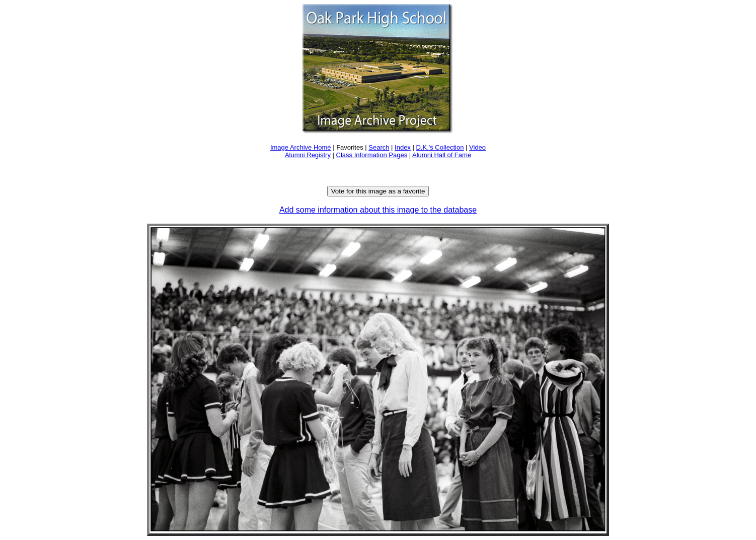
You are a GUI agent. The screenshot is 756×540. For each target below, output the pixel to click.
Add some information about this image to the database (378, 210)
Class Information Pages (372, 155)
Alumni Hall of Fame (442, 155)
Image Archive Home (301, 147)
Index (403, 147)
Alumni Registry (308, 155)
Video (477, 147)
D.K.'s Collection (440, 147)
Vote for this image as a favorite (378, 191)
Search (379, 147)
